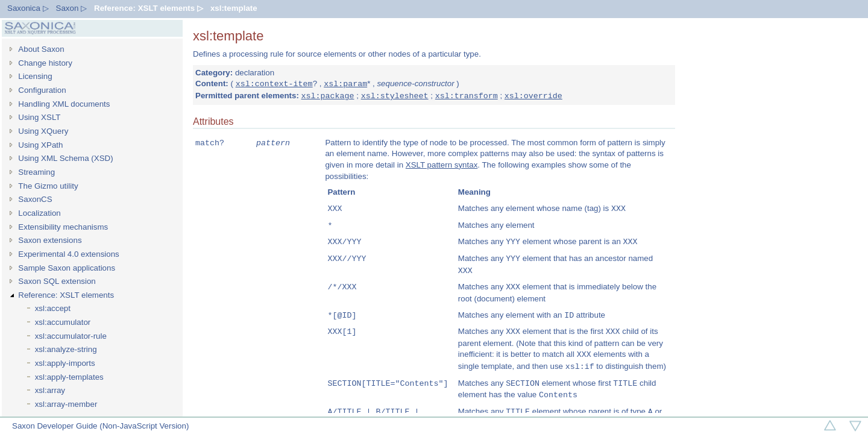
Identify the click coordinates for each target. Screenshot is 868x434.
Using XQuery (43, 131)
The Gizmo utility (48, 186)
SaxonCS (35, 199)
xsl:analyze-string (66, 349)
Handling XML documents (64, 104)
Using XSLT (39, 117)
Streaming (36, 172)
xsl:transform (467, 96)
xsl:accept (53, 308)
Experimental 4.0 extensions (68, 254)
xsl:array (50, 390)
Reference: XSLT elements (66, 295)
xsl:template (234, 8)
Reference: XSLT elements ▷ (149, 8)
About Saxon (41, 49)
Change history (45, 63)
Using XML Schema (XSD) (65, 158)
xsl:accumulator (63, 322)
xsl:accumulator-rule (71, 336)
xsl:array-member (66, 404)
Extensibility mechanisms (63, 227)
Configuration (42, 90)
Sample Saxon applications (67, 268)
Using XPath (40, 145)
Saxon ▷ (72, 8)
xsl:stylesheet (395, 96)
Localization (39, 213)
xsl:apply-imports (65, 363)
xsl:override (533, 96)
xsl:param (345, 84)
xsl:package (328, 96)
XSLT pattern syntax (442, 165)
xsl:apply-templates (69, 377)
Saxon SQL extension (57, 281)
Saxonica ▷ (28, 8)
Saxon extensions (50, 240)
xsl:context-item (274, 84)
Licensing (35, 76)
